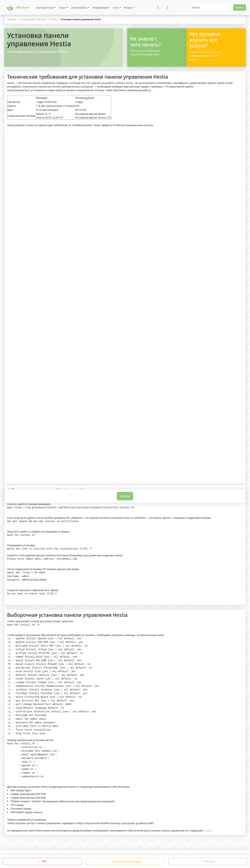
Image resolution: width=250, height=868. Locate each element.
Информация (100, 8)
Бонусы (128, 8)
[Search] (212, 7)
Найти (240, 7)
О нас (116, 8)
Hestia (125, 512)
